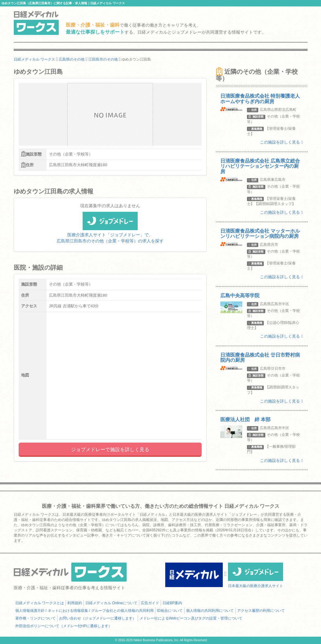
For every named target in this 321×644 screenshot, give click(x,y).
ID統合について (170, 611)
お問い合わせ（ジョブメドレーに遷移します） (98, 618)
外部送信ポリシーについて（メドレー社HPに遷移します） (64, 626)
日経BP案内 (172, 603)
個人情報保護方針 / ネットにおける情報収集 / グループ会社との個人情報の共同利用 (84, 611)
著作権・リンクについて (35, 618)
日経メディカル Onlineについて (111, 603)
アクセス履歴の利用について (261, 611)
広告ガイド (150, 603)
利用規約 (75, 603)
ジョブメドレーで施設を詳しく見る (110, 449)
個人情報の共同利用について (210, 611)
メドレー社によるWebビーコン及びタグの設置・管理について (191, 618)
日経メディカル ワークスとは (40, 603)
